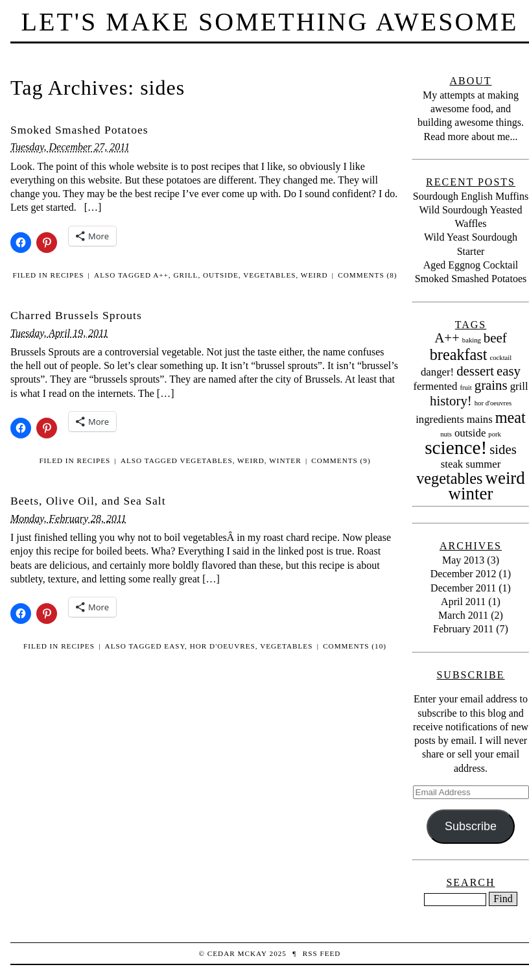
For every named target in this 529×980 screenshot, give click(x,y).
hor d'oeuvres (223, 646)
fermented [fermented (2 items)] (435, 386)
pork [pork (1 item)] (495, 434)
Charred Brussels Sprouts (76, 315)
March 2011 (463, 615)
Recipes (67, 275)
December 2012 (464, 574)
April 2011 (463, 602)
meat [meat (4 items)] (511, 417)
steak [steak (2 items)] (452, 464)
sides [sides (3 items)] (503, 449)
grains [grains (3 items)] (491, 385)
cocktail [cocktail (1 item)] (501, 358)
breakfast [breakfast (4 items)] (459, 354)
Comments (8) (367, 275)
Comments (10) (355, 646)
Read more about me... (471, 137)
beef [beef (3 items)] (495, 338)
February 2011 (463, 629)
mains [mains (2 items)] (480, 419)
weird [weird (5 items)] (505, 478)
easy (174, 646)
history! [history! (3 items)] (451, 401)
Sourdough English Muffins (471, 196)
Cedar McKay (237, 953)
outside (221, 275)
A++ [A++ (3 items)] (447, 338)
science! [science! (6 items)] (456, 448)
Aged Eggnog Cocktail (471, 265)
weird (314, 275)
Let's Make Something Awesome (270, 22)
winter (285, 460)
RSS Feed (322, 953)
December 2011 (463, 588)
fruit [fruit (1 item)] (465, 388)
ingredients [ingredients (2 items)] (440, 419)
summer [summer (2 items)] (483, 464)
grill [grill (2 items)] (519, 386)
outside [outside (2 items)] (470, 433)
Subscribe (471, 826)
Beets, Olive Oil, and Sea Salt (88, 501)
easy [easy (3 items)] (509, 371)
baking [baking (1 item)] (472, 340)
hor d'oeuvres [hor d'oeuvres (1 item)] (493, 403)
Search (470, 882)
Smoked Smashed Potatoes (79, 130)
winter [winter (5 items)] (471, 494)
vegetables (269, 275)
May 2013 (463, 560)
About (470, 81)
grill (185, 275)
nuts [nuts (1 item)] (446, 434)
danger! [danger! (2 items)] (437, 372)
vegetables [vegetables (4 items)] (449, 478)
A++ (161, 275)
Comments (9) (341, 460)
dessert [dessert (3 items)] (475, 371)
